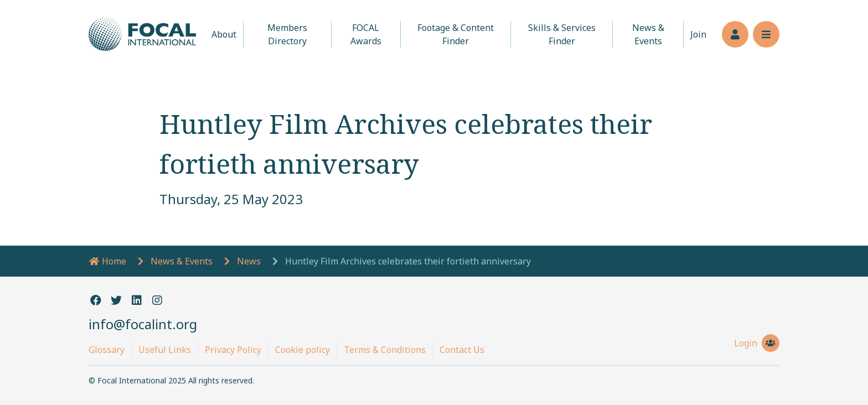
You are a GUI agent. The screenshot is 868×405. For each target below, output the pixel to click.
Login (757, 343)
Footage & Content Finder (456, 34)
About (224, 34)
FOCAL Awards (366, 34)
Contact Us (462, 350)
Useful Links (165, 350)
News (249, 261)
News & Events (648, 34)
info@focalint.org (143, 324)
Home (107, 261)
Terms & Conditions (385, 350)
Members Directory (287, 34)
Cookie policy (303, 350)
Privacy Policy (233, 350)
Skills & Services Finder (562, 34)
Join (698, 34)
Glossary (107, 350)
